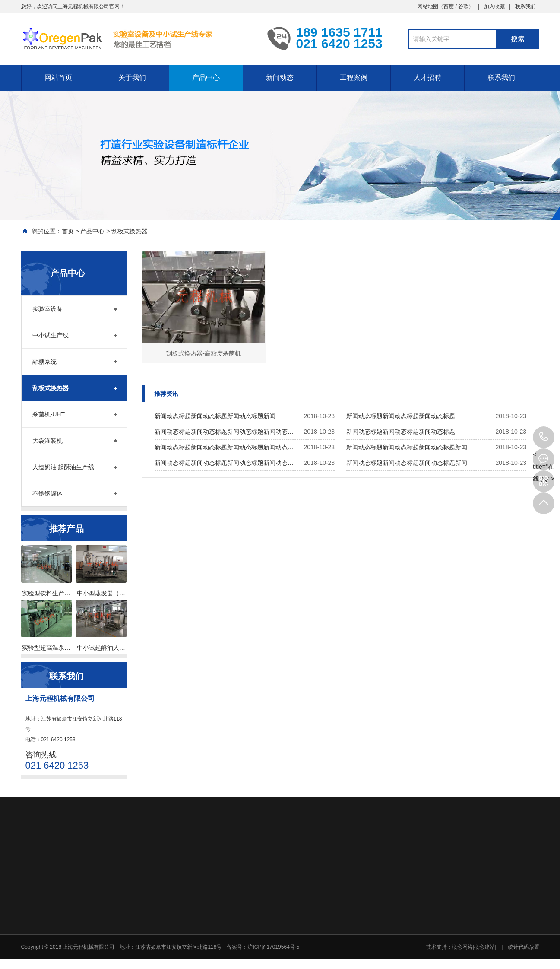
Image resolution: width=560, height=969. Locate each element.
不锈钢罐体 (47, 493)
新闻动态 (280, 77)
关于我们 (132, 77)
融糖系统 (44, 362)
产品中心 (206, 77)
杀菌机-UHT (49, 414)
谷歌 (463, 6)
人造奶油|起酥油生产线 (63, 467)
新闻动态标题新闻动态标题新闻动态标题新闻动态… (224, 432)
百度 (449, 6)
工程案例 (354, 77)
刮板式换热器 (130, 231)
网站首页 (58, 77)
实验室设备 (47, 309)
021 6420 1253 (544, 437)
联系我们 (525, 6)
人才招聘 (427, 77)
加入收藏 (494, 6)
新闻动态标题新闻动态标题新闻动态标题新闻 (215, 416)
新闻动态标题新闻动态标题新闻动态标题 (401, 416)
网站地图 (428, 6)
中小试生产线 (51, 335)
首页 (68, 231)
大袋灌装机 (47, 441)
